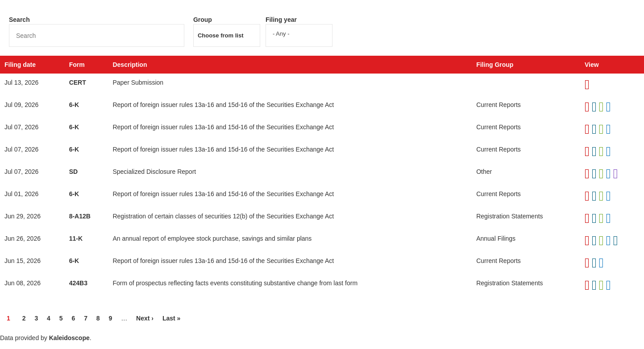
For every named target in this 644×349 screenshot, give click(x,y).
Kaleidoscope (69, 338)
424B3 (78, 283)
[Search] (97, 35)
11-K (76, 238)
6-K (74, 105)
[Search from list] (226, 35)
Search (19, 20)
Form (77, 65)
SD (73, 172)
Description (130, 65)
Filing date (20, 65)
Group (203, 20)
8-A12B (80, 216)
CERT (78, 82)
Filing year (281, 20)
